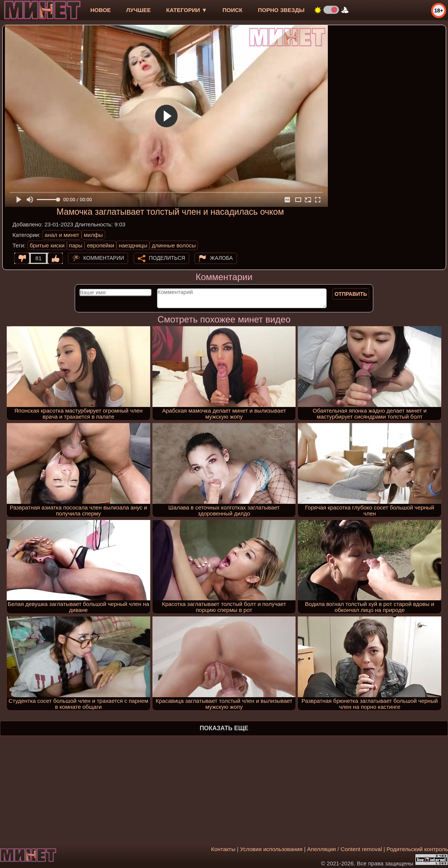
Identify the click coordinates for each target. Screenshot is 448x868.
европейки (100, 245)
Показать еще (224, 728)
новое (100, 10)
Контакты (223, 849)
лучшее (138, 10)
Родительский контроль (417, 849)
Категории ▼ (187, 10)
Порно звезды (281, 10)
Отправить (351, 294)
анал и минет (62, 235)
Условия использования (271, 849)
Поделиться (167, 258)
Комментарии (104, 258)
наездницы (133, 245)
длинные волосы (174, 245)
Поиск (233, 10)
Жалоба (221, 258)
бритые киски (47, 245)
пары (76, 245)
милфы (93, 235)
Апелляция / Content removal (345, 849)
